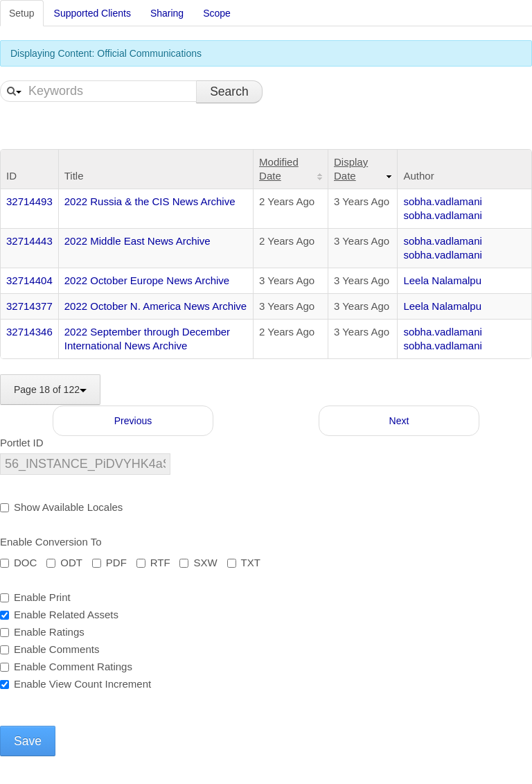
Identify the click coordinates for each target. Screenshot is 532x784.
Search (229, 92)
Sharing (167, 13)
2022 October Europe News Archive (147, 280)
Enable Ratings (42, 632)
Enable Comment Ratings (66, 667)
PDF (109, 563)
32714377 (29, 306)
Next (399, 421)
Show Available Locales (61, 507)
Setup (22, 13)
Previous (133, 421)
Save (28, 741)
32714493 (29, 201)
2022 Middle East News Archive (138, 241)
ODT (64, 563)
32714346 (29, 332)
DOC (18, 563)
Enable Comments (50, 649)
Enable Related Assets (59, 615)
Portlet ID (22, 443)
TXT (244, 563)
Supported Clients (92, 13)
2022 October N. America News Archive (156, 306)
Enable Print (35, 597)
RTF (153, 563)
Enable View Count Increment (76, 684)
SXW (198, 563)
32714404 (29, 280)
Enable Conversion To (51, 542)
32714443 (29, 241)
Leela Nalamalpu (442, 280)
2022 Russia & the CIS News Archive (150, 201)
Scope (217, 13)
